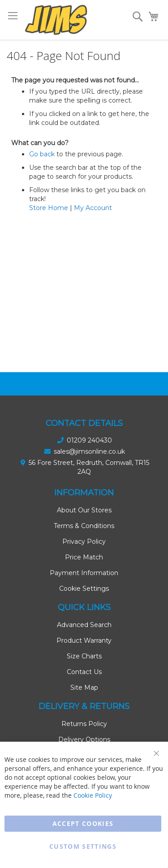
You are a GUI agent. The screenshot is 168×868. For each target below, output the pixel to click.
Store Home (49, 208)
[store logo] (56, 20)
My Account (93, 208)
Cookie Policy (93, 795)
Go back (42, 154)
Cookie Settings (84, 589)
